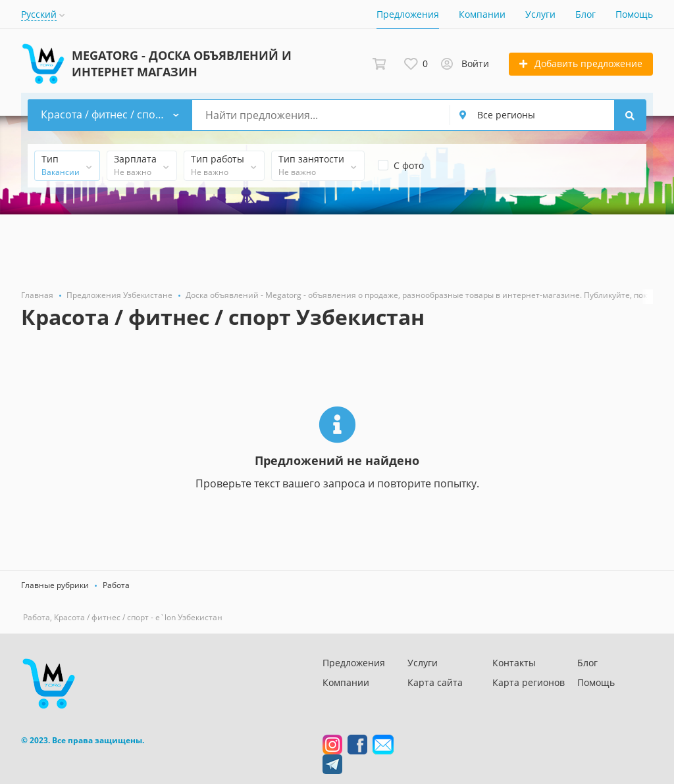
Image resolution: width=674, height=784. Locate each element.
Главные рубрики (55, 585)
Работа (116, 585)
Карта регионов (529, 682)
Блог (585, 14)
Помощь (634, 14)
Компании (482, 14)
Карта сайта (435, 682)
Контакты (514, 663)
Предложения (408, 14)
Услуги (540, 14)
